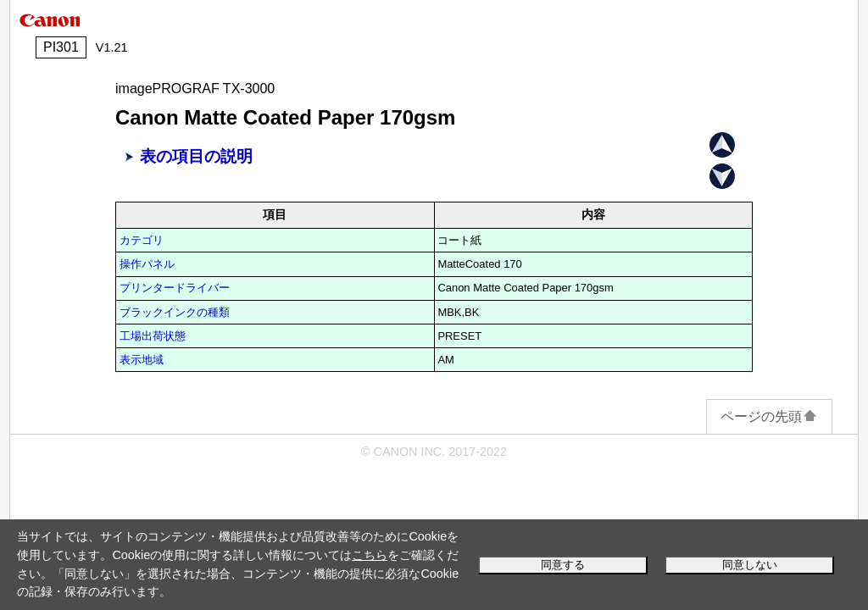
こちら (370, 555)
